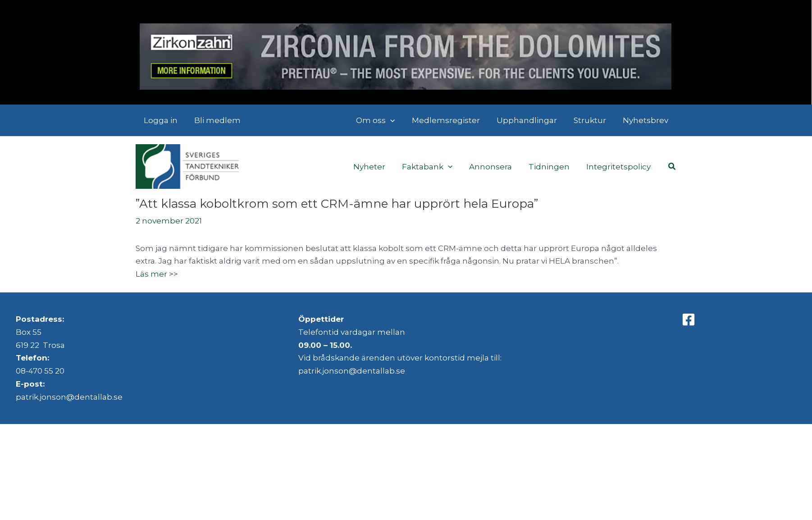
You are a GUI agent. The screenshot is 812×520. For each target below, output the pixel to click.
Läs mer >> (157, 274)
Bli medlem (216, 120)
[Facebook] (689, 319)
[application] (397, 120)
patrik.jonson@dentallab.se (69, 397)
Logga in (160, 120)
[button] (672, 167)
